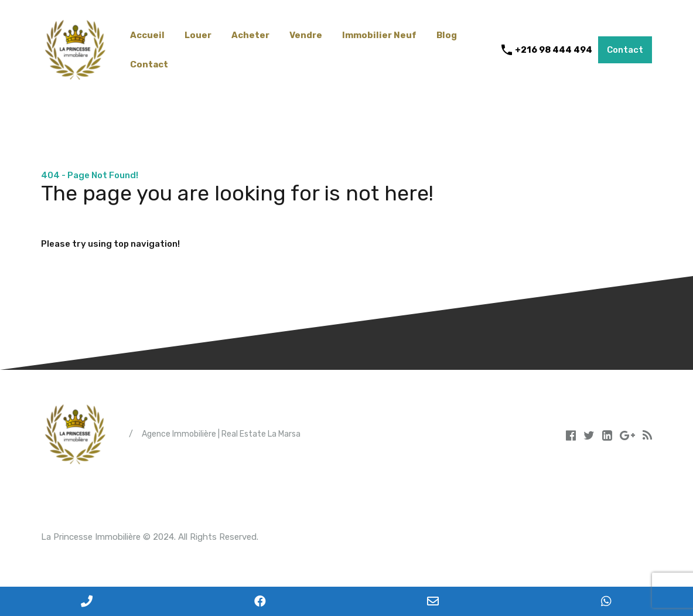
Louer (198, 35)
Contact (149, 64)
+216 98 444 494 (554, 50)
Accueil (147, 35)
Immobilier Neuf (379, 35)
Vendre (306, 35)
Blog (447, 35)
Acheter (250, 35)
